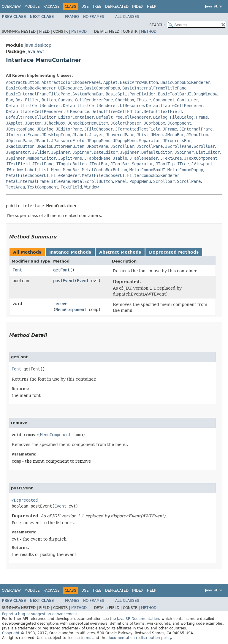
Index (138, 7)
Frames (72, 17)
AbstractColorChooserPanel (71, 82)
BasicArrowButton (139, 82)
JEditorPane (69, 129)
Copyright (11, 633)
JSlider (40, 152)
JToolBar (99, 164)
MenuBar (71, 170)
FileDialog (182, 117)
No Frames (94, 17)
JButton (33, 123)
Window (91, 187)
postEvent (64, 281)
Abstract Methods (120, 252)
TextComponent (43, 187)
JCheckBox (55, 123)
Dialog (160, 117)
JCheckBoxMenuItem (88, 123)
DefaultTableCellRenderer (175, 106)
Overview (11, 7)
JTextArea (171, 158)
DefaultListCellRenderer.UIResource (103, 106)
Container (188, 100)
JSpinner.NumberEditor (31, 158)
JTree (183, 164)
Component (164, 100)
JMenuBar (175, 135)
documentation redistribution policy (139, 638)
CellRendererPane (94, 100)
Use (85, 7)
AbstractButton (23, 82)
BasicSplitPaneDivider (131, 94)
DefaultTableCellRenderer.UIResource (47, 111)
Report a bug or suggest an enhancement (40, 614)
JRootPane (97, 146)
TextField (71, 187)
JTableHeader (144, 158)
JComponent (179, 123)
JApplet (14, 123)
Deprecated (117, 7)
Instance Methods (70, 252)
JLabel (80, 135)
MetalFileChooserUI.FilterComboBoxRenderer (131, 175)
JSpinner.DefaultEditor (146, 152)
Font (17, 270)
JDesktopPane (20, 129)
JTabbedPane (97, 158)
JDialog (45, 129)
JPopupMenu (99, 141)
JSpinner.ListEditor (197, 152)
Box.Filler (27, 100)
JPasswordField (68, 141)
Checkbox (125, 100)
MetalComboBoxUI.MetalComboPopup (166, 170)
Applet (110, 82)
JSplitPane (70, 158)
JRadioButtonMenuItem (61, 146)
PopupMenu (140, 181)
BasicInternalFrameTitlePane (154, 88)
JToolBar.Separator (132, 164)
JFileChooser (99, 129)
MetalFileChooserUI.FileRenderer (43, 175)
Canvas (65, 100)
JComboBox (154, 123)
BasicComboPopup (102, 88)
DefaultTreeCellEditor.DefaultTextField (137, 111)
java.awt (35, 51)
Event (83, 281)
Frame (202, 117)
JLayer (96, 135)
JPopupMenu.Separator (137, 141)
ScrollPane (189, 181)
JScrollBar (122, 146)
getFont (61, 270)
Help (152, 7)
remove (60, 304)
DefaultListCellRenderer (33, 106)
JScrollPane (150, 146)
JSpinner (61, 152)
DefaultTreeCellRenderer (123, 117)
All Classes (127, 17)
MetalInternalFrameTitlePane (38, 181)
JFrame (170, 129)
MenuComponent (71, 310)
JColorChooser (126, 123)
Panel (121, 181)
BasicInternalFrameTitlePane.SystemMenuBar (55, 94)
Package (52, 7)
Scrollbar (164, 181)
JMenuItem (197, 135)
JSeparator (18, 152)
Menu (56, 170)
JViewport (202, 164)
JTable (120, 158)
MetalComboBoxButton (104, 170)
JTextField (18, 164)
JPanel (42, 141)
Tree (97, 7)
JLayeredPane (120, 135)
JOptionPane (19, 141)
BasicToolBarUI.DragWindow (188, 94)
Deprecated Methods (174, 252)
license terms (79, 638)
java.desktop (38, 45)
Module (32, 7)
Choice (144, 100)
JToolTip (165, 164)
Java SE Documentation (138, 619)
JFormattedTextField (138, 129)
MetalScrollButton (93, 181)
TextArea (15, 187)
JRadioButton (20, 146)
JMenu (157, 135)
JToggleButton (71, 164)
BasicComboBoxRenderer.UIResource (44, 88)
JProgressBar (177, 141)
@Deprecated (25, 500)
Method (79, 32)
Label (31, 170)
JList (142, 135)
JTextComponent (201, 158)
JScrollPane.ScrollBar (190, 146)
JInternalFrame (196, 129)
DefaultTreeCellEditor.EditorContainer (50, 117)
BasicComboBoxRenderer (185, 82)
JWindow (14, 170)
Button (49, 100)
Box (9, 100)
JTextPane (43, 164)
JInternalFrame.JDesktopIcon (38, 135)
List (44, 170)
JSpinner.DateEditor (95, 152)
